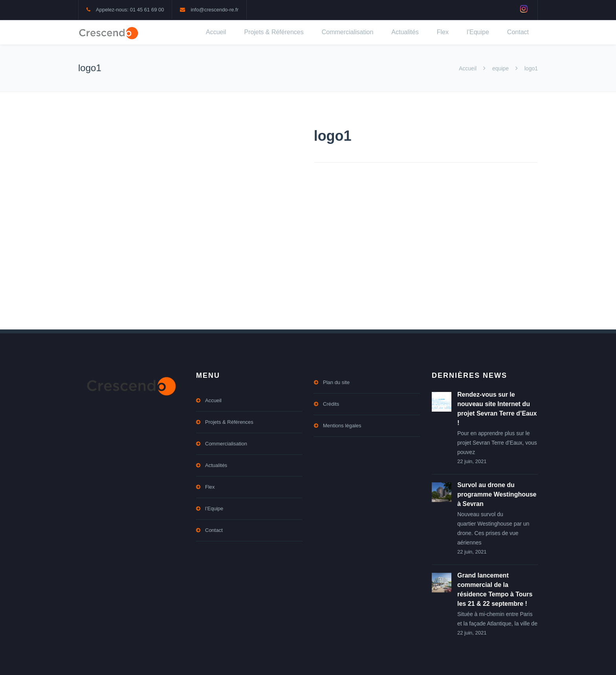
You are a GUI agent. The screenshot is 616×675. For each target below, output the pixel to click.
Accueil (216, 32)
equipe (500, 68)
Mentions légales (342, 426)
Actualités (405, 32)
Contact (518, 32)
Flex (443, 32)
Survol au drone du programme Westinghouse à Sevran (497, 494)
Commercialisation (348, 32)
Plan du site (336, 382)
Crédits (331, 404)
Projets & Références (274, 32)
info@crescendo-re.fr (214, 10)
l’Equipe (478, 32)
